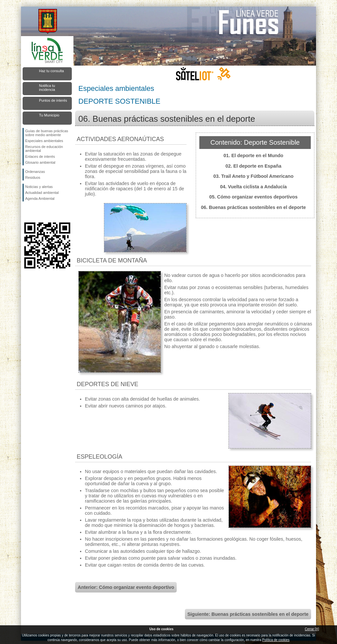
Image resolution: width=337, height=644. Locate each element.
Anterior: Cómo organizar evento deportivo (126, 587)
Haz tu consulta (51, 71)
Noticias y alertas (39, 187)
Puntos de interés (53, 100)
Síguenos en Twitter (37, 212)
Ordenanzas (35, 172)
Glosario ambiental (40, 162)
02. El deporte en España (253, 166)
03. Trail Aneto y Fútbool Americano (253, 176)
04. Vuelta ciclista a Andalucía (253, 187)
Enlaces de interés (40, 156)
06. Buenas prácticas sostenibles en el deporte (253, 207)
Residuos (33, 177)
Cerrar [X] (312, 629)
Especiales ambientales (44, 141)
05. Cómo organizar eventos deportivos (253, 197)
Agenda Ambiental (40, 198)
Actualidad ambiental (42, 193)
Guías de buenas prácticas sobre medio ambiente (47, 133)
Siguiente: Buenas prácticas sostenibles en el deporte (248, 614)
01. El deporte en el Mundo (253, 156)
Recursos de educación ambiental (44, 149)
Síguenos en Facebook (27, 212)
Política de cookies (276, 640)
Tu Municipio (49, 115)
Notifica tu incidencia (47, 88)
